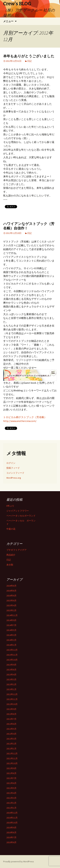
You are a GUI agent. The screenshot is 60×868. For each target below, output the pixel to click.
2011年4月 (11, 793)
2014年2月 (11, 640)
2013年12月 (12, 650)
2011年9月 (11, 768)
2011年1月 (11, 808)
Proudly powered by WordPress (19, 861)
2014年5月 (11, 630)
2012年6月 (11, 724)
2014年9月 (11, 620)
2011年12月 (12, 754)
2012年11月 (12, 699)
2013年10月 (12, 660)
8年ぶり (10, 506)
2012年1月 (11, 749)
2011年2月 (11, 803)
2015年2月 (11, 610)
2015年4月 (11, 605)
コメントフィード (15, 473)
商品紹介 (11, 555)
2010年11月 (12, 818)
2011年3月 (11, 798)
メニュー (8, 21)
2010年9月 (11, 828)
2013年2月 (11, 684)
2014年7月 (11, 625)
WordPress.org (14, 478)
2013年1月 (11, 689)
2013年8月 (11, 670)
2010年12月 (12, 813)
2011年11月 (12, 758)
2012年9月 (11, 709)
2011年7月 (11, 778)
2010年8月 (11, 832)
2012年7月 (11, 719)
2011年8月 (11, 773)
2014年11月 (12, 615)
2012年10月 (12, 704)
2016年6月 (11, 596)
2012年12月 (12, 694)
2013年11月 (12, 655)
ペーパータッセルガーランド (21, 516)
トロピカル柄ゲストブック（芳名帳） (25, 417)
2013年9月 (11, 665)
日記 (29, 61)
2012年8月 (11, 714)
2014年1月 (11, 645)
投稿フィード (13, 468)
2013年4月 (11, 675)
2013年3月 (11, 679)
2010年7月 (11, 837)
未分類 (10, 565)
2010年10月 (12, 823)
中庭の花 (11, 529)
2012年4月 (11, 734)
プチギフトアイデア (16, 550)
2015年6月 (11, 601)
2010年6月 (11, 842)
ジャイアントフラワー (18, 511)
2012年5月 (11, 729)
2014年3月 (11, 635)
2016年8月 (11, 591)
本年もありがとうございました (29, 56)
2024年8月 (11, 586)
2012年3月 (11, 739)
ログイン (11, 463)
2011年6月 (11, 783)
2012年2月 (11, 744)
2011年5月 (11, 788)
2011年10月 (12, 763)
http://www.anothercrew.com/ (20, 421)
